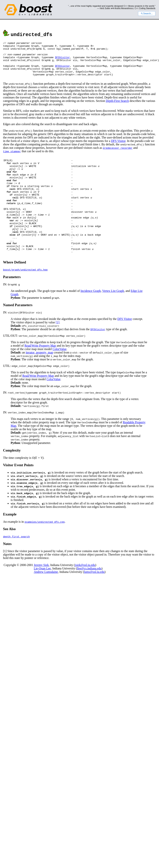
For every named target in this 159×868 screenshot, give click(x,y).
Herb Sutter (105, 8)
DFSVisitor (62, 61)
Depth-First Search (117, 108)
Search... (147, 14)
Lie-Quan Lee (42, 595)
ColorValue (60, 375)
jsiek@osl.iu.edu (85, 591)
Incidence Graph (91, 317)
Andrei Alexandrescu (124, 8)
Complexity (12, 477)
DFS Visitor (118, 148)
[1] (58, 349)
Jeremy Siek (41, 591)
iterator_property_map (39, 379)
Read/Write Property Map (40, 372)
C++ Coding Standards (145, 8)
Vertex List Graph (113, 317)
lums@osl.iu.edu (94, 598)
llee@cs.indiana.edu (89, 595)
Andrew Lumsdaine (46, 598)
